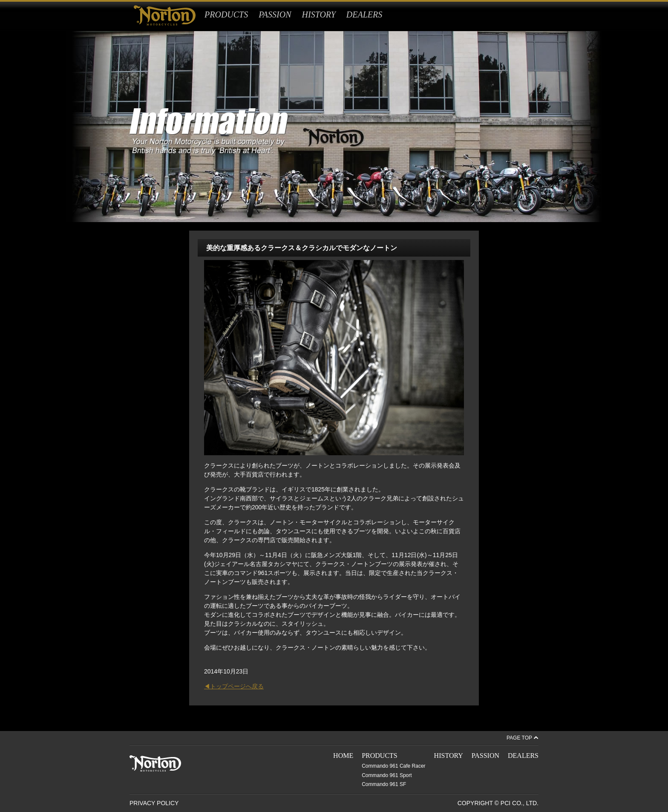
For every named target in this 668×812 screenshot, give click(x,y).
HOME (343, 756)
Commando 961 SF (384, 784)
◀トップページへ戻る (234, 686)
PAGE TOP (519, 738)
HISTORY (319, 14)
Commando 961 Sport (387, 775)
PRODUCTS (226, 14)
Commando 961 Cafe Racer (393, 766)
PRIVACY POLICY (154, 803)
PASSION (275, 14)
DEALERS (364, 14)
